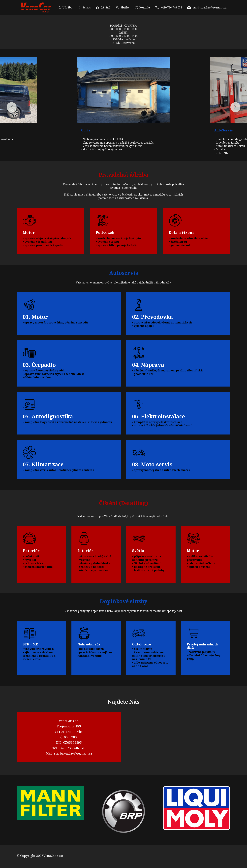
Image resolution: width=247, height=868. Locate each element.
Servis (84, 7)
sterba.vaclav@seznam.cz (207, 7)
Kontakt (142, 7)
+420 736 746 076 (169, 7)
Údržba (65, 7)
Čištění (103, 7)
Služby (123, 7)
